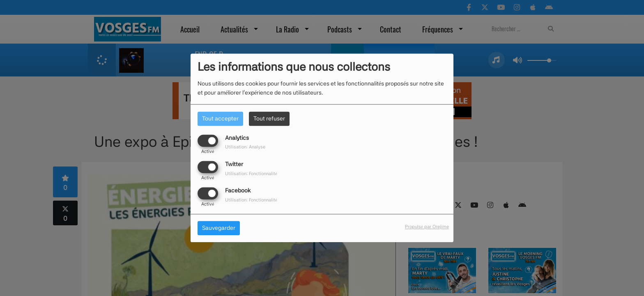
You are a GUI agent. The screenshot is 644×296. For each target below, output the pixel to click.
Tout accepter (220, 118)
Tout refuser (269, 118)
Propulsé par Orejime (427, 227)
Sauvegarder (219, 228)
